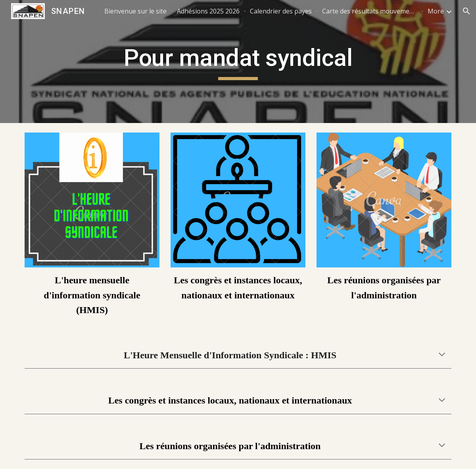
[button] (466, 11)
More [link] (436, 11)
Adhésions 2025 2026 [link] (208, 11)
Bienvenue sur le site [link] (135, 11)
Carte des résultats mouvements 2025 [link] (370, 11)
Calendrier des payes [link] (281, 11)
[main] (238, 62)
